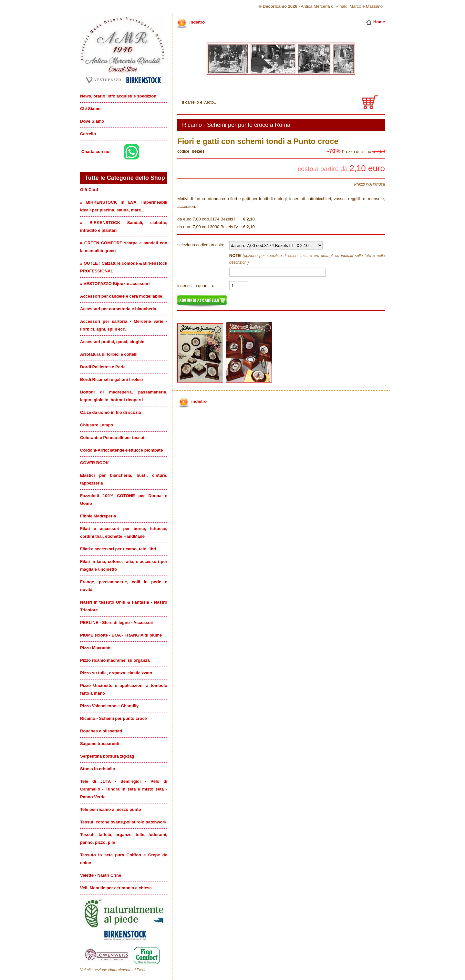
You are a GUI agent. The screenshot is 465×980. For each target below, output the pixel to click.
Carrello (88, 134)
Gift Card (89, 190)
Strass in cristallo (98, 769)
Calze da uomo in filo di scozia (111, 412)
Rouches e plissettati (101, 731)
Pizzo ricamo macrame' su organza (115, 660)
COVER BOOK (94, 463)
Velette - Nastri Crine (101, 875)
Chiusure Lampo (97, 425)
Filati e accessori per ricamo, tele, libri (118, 549)
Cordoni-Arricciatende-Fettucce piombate (121, 450)
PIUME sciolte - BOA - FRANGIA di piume (121, 635)
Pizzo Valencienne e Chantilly (109, 706)
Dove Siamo (92, 121)
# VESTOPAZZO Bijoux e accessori (115, 284)
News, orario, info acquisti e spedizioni (119, 96)
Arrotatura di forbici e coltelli (109, 354)
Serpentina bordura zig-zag (107, 756)
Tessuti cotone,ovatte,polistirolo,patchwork (123, 822)
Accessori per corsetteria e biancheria (118, 309)
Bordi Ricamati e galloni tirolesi (111, 379)
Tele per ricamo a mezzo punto (111, 809)
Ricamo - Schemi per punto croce (114, 718)
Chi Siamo (90, 109)
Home (375, 22)
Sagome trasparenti (100, 744)
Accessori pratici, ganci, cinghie (112, 342)
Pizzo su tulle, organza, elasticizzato (116, 673)
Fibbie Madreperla (98, 516)
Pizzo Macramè (95, 648)
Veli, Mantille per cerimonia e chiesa (116, 888)
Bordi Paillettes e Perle (103, 367)
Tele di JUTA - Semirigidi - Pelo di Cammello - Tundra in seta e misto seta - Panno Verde (124, 789)
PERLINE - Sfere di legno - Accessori (117, 623)
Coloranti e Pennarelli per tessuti (113, 438)
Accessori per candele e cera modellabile (121, 296)
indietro (190, 22)
